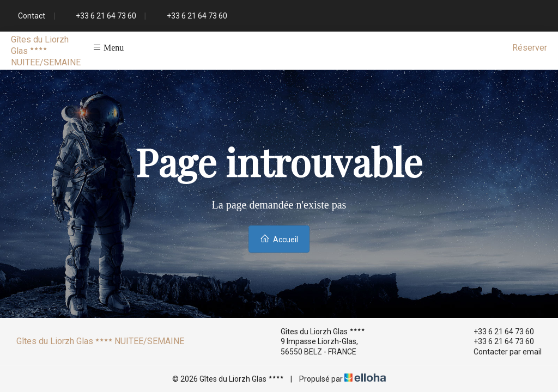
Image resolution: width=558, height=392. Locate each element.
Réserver (530, 48)
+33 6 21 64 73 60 (498, 332)
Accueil (279, 239)
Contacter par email (501, 352)
